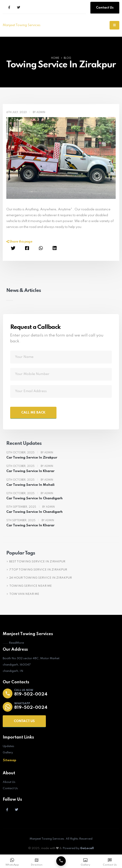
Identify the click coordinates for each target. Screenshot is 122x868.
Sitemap (10, 760)
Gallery (8, 753)
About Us (9, 782)
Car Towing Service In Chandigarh (34, 498)
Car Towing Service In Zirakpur (32, 458)
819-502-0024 (31, 694)
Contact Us (105, 8)
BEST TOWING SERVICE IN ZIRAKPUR (37, 562)
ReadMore (16, 643)
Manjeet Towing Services (22, 25)
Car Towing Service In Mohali (30, 485)
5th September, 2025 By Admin (30, 520)
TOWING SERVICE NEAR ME (30, 586)
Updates (8, 746)
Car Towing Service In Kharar (30, 471)
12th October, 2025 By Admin (30, 453)
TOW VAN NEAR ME (24, 594)
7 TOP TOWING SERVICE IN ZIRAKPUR (38, 570)
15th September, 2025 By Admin (30, 507)
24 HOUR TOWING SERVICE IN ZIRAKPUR (41, 578)
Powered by (78, 848)
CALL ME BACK (33, 413)
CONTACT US (24, 721)
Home (55, 58)
